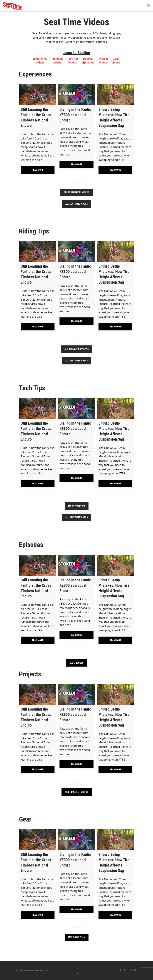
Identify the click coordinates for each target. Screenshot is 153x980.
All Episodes (76, 663)
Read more (38, 170)
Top (77, 974)
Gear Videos (116, 61)
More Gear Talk (77, 937)
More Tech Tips (77, 506)
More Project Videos (77, 792)
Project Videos (103, 61)
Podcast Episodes (88, 61)
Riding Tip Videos (57, 61)
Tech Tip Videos (72, 61)
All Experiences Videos (77, 192)
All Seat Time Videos (77, 204)
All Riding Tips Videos (77, 349)
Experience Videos (40, 61)
